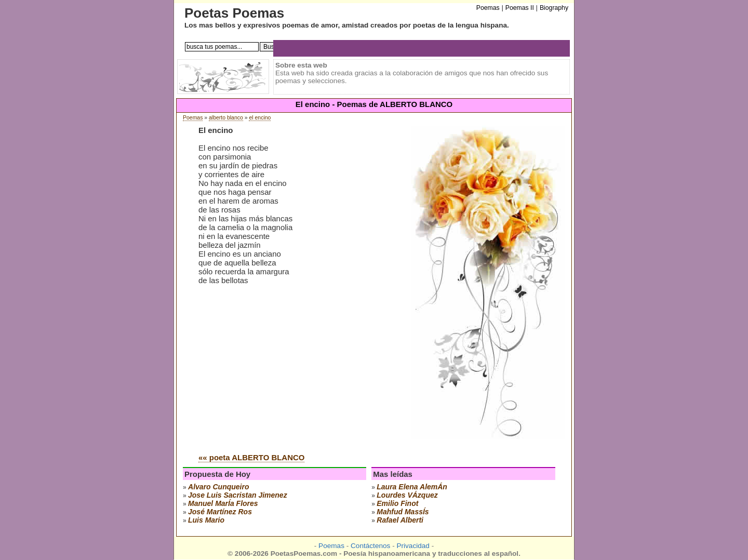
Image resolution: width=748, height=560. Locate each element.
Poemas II (520, 8)
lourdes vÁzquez (407, 495)
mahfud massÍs (403, 512)
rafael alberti (400, 520)
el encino (260, 118)
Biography (554, 8)
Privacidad (413, 546)
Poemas (193, 118)
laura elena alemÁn (412, 487)
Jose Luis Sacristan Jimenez (238, 495)
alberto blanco (226, 118)
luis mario (206, 520)
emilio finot (397, 503)
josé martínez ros (220, 512)
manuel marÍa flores (223, 503)
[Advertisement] (286, 366)
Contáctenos (370, 546)
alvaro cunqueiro (218, 487)
